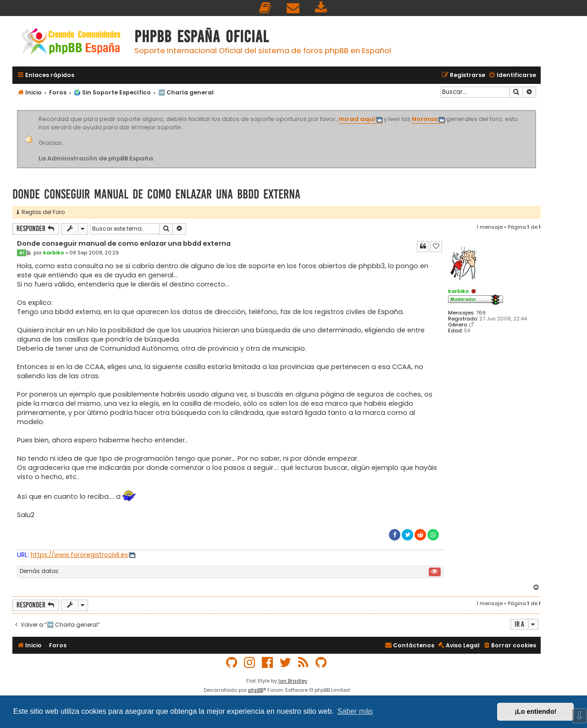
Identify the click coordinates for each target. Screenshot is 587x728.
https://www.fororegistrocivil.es (79, 555)
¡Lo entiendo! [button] (535, 711)
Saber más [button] (355, 711)
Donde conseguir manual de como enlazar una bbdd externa (156, 194)
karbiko (459, 291)
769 (481, 313)
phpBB (256, 690)
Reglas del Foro (41, 212)
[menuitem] (266, 8)
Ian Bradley (293, 681)
